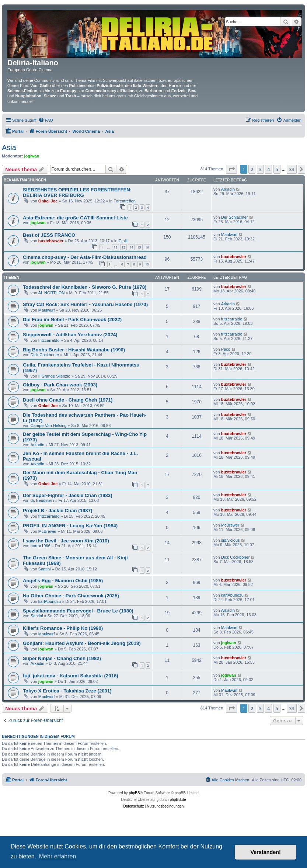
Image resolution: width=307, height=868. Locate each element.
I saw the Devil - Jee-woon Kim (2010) (66, 541)
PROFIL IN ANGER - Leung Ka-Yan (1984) (70, 526)
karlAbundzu (50, 601)
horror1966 (41, 546)
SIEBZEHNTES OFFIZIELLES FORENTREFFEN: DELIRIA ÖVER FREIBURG (77, 192)
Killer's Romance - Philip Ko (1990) (63, 628)
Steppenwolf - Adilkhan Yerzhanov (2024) (70, 335)
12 (115, 247)
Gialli (123, 241)
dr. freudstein (42, 500)
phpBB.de (178, 800)
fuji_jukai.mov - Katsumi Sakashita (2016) (71, 676)
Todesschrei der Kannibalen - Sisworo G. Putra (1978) (85, 287)
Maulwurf (229, 235)
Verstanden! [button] (266, 852)
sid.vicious (231, 540)
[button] (231, 169)
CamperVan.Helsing (49, 426)
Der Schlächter (235, 217)
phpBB (135, 793)
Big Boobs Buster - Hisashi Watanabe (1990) (74, 350)
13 (123, 247)
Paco (226, 349)
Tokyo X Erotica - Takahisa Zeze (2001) (67, 691)
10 (147, 264)
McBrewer (48, 531)
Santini (45, 569)
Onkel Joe (48, 201)
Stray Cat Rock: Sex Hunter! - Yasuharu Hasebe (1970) (85, 304)
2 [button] (252, 169)
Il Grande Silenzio (54, 376)
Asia (9, 147)
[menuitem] (46, 120)
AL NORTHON (52, 293)
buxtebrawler (51, 241)
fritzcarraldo (232, 319)
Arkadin (228, 189)
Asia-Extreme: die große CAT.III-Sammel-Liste (75, 218)
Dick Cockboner (45, 355)
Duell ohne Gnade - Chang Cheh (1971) (68, 400)
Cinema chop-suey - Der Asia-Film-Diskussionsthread (85, 257)
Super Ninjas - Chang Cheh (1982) (62, 658)
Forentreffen (125, 201)
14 (131, 247)
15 (139, 247)
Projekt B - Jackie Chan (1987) (57, 511)
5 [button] (277, 169)
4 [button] (268, 169)
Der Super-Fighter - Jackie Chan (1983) (68, 495)
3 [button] (260, 169)
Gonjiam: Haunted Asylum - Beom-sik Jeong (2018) (82, 643)
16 (147, 247)
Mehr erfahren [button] (58, 856)
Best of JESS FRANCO (49, 235)
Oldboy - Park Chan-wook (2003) (60, 385)
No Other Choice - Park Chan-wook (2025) (71, 596)
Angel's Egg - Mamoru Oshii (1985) (63, 581)
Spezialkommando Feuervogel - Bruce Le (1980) (78, 611)
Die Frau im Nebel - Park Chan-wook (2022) (72, 320)
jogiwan (32, 156)
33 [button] (292, 169)
